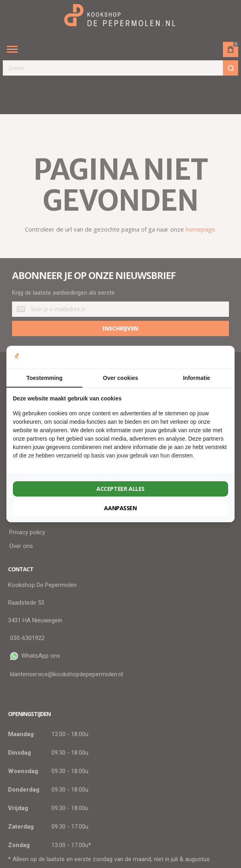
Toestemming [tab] (45, 378)
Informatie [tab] (196, 378)
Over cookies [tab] (120, 378)
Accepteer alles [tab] (120, 489)
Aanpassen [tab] (120, 508)
